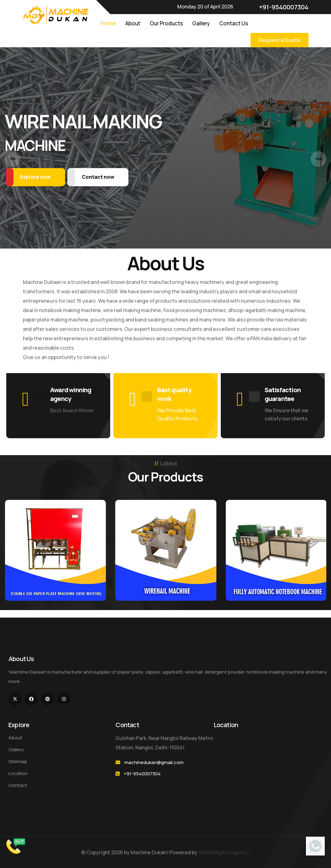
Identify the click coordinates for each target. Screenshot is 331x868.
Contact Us (234, 23)
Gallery (201, 23)
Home (108, 23)
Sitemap (18, 761)
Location (18, 773)
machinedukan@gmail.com (154, 762)
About (133, 23)
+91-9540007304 (280, 7)
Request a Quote (279, 40)
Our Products (166, 23)
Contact (18, 785)
